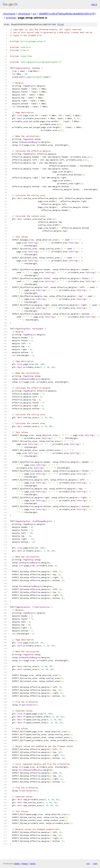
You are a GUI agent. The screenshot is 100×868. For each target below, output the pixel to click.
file (61, 24)
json (95, 863)
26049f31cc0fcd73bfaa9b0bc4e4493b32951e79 (67, 14)
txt (88, 863)
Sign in (94, 4)
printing (11, 18)
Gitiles (17, 864)
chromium (9, 14)
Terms (33, 864)
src (35, 14)
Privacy (25, 864)
